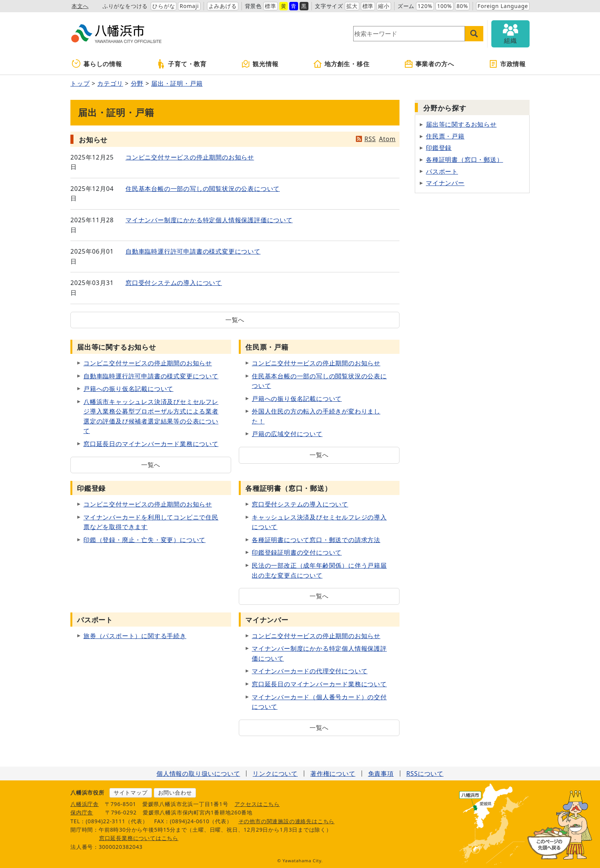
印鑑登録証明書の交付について (297, 552)
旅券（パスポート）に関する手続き (135, 636)
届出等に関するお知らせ (461, 124)
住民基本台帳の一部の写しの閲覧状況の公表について (203, 189)
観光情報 (260, 64)
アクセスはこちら (257, 804)
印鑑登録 (439, 148)
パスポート (442, 171)
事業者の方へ (429, 64)
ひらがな (164, 6)
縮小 (384, 6)
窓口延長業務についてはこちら (139, 838)
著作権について (333, 774)
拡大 (352, 6)
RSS (370, 139)
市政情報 (507, 64)
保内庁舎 (82, 812)
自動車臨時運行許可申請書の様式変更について (193, 251)
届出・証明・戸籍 (177, 83)
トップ (80, 83)
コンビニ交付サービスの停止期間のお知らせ (190, 157)
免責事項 (381, 774)
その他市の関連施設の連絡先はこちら (287, 821)
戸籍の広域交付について (287, 434)
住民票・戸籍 (445, 136)
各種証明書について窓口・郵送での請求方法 (316, 540)
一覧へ (235, 320)
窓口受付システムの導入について (174, 283)
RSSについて (425, 774)
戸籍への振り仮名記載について (128, 389)
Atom (387, 139)
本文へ (80, 6)
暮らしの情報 (97, 64)
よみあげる (223, 6)
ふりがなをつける (125, 6)
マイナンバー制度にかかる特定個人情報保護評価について (209, 220)
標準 (271, 6)
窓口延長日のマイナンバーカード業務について (151, 444)
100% (444, 6)
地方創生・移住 (341, 64)
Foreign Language (503, 6)
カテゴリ (110, 83)
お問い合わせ (175, 792)
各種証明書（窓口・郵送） (465, 160)
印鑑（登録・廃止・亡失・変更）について (144, 540)
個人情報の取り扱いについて (198, 774)
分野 (137, 83)
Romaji (189, 6)
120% (425, 6)
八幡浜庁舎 (85, 804)
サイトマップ (131, 792)
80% (462, 6)
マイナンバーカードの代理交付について (310, 671)
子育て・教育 (182, 64)
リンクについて (275, 774)
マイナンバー (445, 183)
